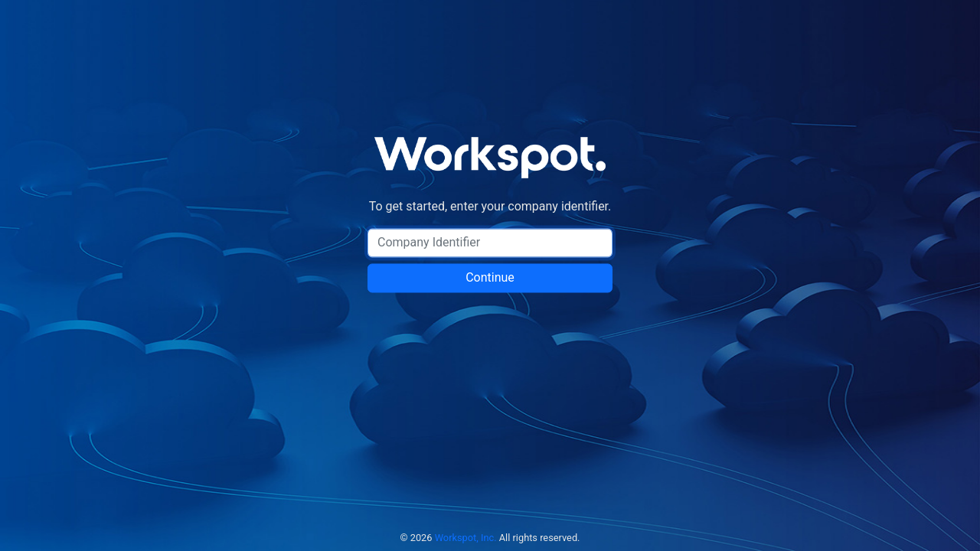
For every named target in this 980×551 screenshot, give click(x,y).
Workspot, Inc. (466, 538)
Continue (490, 278)
